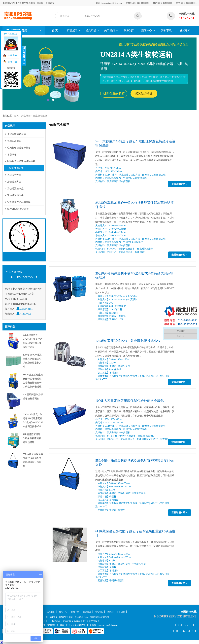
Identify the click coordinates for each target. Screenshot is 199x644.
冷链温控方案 (14, 182)
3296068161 (191, 3)
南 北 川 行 (12, 62)
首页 (16, 116)
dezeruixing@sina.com (112, 3)
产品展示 (72, 30)
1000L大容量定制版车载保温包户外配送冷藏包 (130, 401)
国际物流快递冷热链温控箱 (21, 161)
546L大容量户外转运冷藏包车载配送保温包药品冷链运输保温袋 (135, 143)
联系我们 (129, 30)
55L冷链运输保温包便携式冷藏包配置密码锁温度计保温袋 (134, 463)
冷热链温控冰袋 (15, 195)
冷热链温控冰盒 (15, 189)
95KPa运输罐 (144, 94)
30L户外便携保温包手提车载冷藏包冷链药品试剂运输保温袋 (134, 275)
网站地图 (99, 612)
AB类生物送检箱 (114, 94)
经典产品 (91, 30)
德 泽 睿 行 (12, 55)
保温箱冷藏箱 (14, 141)
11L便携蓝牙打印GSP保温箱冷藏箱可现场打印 (32, 438)
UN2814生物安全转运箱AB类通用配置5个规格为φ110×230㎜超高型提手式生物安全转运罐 (33, 422)
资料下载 (166, 30)
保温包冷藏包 (40, 116)
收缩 (24, 56)
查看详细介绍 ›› (180, 184)
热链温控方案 (14, 175)
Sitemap (110, 612)
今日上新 (121, 612)
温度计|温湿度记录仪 (18, 209)
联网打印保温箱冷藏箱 (19, 148)
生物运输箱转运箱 (17, 134)
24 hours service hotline (175, 616)
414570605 (168, 3)
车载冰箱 (12, 155)
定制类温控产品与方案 (19, 202)
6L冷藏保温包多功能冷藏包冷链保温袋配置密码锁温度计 (135, 533)
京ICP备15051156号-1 (60, 617)
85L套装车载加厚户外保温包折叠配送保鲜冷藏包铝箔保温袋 (134, 205)
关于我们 (109, 30)
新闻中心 (147, 30)
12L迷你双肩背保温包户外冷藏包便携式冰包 (128, 341)
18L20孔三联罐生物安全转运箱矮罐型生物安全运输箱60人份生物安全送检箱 (33, 383)
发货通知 (185, 30)
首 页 (55, 30)
